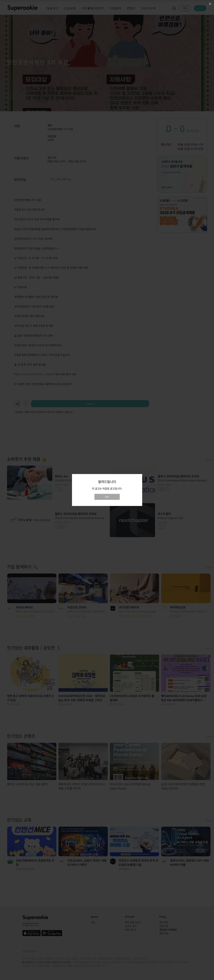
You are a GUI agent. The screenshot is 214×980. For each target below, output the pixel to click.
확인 (107, 497)
